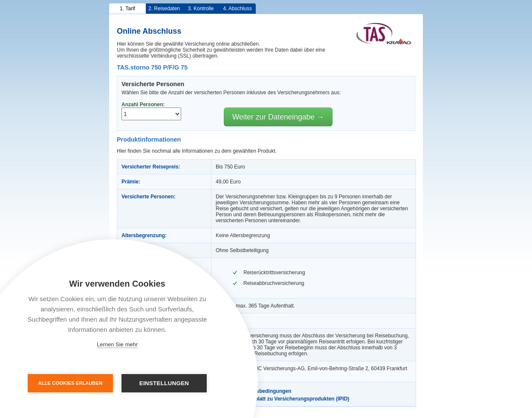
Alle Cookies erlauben (71, 383)
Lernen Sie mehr (117, 344)
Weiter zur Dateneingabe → (278, 117)
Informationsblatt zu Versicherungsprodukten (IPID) (282, 399)
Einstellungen (164, 383)
